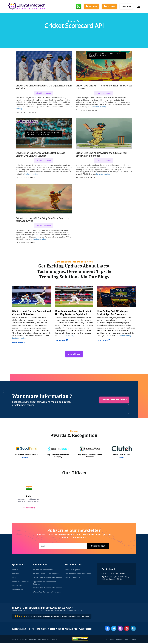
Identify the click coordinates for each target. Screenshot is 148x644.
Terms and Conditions (21, 582)
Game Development (73, 570)
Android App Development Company (47, 578)
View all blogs (74, 354)
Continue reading (99, 107)
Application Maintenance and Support (45, 583)
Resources (126, 6)
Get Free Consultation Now (114, 400)
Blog (14, 578)
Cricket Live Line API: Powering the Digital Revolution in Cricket (44, 87)
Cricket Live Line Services (43, 570)
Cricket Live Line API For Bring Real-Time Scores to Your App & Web (42, 220)
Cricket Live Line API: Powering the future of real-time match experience (102, 154)
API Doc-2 (109, 6)
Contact (15, 570)
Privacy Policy (17, 586)
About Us (16, 574)
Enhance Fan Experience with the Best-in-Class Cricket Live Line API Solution (40, 154)
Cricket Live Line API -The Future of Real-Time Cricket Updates (104, 87)
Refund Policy (17, 590)
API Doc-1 (91, 6)
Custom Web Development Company (47, 588)
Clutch (122, 457)
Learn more (19, 343)
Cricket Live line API (73, 578)
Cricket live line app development (46, 574)
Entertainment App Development (78, 574)
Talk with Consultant (43, 93)
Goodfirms (26, 457)
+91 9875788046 (28, 508)
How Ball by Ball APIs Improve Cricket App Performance (114, 313)
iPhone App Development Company (47, 592)
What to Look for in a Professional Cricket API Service (31, 313)
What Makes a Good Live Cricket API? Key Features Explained (73, 313)
